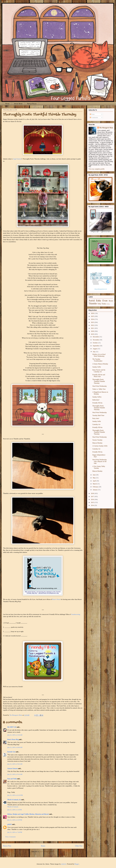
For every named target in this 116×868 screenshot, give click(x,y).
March (95, 484)
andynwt (64, 864)
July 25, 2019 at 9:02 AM (15, 764)
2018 (93, 493)
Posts (92, 114)
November (96, 340)
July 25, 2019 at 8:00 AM (15, 747)
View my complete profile (97, 169)
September (96, 346)
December (96, 337)
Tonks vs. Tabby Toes (99, 389)
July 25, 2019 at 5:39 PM (15, 820)
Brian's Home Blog (13, 740)
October (95, 343)
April (95, 481)
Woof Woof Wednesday (100, 386)
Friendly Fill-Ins (97, 403)
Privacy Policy (32, 104)
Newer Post (7, 846)
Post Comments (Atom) (47, 852)
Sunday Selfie (97, 367)
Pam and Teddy (12, 779)
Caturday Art (96, 424)
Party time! (96, 418)
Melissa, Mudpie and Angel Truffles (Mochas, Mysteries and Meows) (28, 814)
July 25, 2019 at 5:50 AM (15, 735)
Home (7, 104)
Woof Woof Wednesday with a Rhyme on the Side (100, 461)
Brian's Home (56, 599)
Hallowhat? (96, 400)
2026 (93, 313)
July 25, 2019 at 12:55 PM (15, 795)
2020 (93, 331)
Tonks (104, 304)
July (94, 352)
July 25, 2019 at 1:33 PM (15, 810)
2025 (93, 316)
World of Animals (13, 807)
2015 (93, 502)
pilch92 (10, 824)
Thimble (93, 304)
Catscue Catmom (13, 769)
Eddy (99, 301)
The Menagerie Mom (106, 128)
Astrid (92, 301)
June (94, 475)
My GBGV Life (12, 727)
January (95, 490)
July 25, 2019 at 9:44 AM (15, 774)
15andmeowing (76, 614)
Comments (94, 117)
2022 (93, 325)
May (94, 478)
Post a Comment (11, 837)
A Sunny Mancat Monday (100, 364)
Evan (105, 301)
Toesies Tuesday (97, 440)
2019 (93, 334)
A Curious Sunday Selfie (100, 446)
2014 (93, 505)
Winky (108, 304)
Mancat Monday (97, 443)
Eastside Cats (11, 752)
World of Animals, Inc (14, 800)
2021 (93, 328)
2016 (93, 499)
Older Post (79, 846)
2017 (93, 496)
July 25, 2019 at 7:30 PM (15, 832)
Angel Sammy (17, 159)
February (96, 487)
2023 (93, 322)
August (95, 349)
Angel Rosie (18, 104)
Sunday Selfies (97, 397)
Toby (99, 304)
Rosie (111, 301)
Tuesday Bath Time (98, 415)
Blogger (77, 864)
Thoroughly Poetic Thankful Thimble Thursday (99, 381)
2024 (93, 319)
